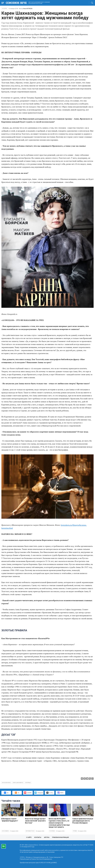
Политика (52, 831)
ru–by (50, 793)
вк (6, 793)
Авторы (47, 837)
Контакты (38, 837)
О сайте (29, 837)
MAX (60, 793)
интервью (28, 783)
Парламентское (30, 831)
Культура (4, 9)
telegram (39, 793)
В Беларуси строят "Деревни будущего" (10, 820)
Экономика (5, 831)
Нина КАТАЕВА (28, 9)
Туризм (75, 831)
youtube (28, 793)
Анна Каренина (6, 783)
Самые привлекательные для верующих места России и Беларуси (83, 821)
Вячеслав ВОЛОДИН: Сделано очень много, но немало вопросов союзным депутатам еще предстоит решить (59, 823)
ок (17, 793)
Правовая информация (60, 837)
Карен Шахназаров (18, 783)
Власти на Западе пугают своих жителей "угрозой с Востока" (35, 821)
